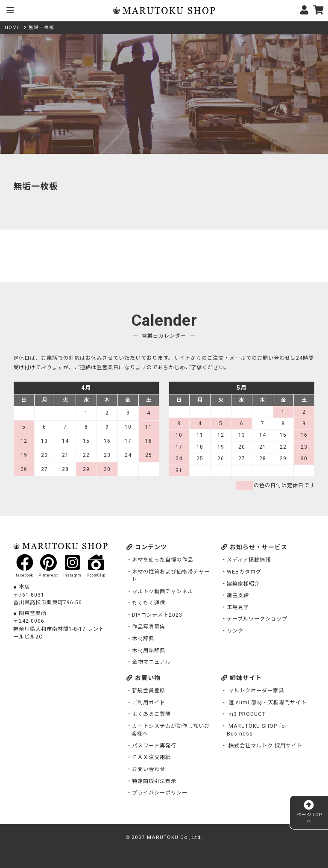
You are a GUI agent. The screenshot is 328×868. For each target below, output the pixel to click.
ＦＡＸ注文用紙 (151, 757)
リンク (235, 631)
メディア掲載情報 (249, 560)
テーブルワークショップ (257, 619)
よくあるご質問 (151, 714)
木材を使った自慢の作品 (163, 560)
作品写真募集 (149, 627)
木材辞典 (143, 638)
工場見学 (238, 607)
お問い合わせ (149, 769)
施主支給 (238, 595)
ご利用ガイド (149, 703)
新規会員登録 (149, 691)
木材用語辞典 (149, 650)
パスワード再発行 (154, 746)
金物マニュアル (151, 662)
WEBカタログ (244, 572)
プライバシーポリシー (160, 793)
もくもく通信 (149, 603)
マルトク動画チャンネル (163, 591)
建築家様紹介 (243, 584)
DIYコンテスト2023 (157, 615)
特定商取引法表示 (154, 781)
